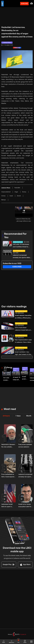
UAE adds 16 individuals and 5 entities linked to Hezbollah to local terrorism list (21, 246)
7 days (18, 416)
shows (25, 642)
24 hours (6, 416)
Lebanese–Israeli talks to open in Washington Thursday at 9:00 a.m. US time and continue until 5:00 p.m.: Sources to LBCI (8, 506)
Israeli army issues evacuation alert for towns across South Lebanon (25, 506)
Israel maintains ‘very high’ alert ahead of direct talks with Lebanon (24, 353)
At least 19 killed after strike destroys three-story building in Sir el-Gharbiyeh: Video (17, 379)
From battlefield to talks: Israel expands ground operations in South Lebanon (8, 476)
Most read (10, 409)
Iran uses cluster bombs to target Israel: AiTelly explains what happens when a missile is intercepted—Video (7, 379)
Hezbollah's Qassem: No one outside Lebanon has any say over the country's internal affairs (8, 446)
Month (29, 416)
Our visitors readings (14, 307)
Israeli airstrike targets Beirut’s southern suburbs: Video (25, 378)
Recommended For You (15, 236)
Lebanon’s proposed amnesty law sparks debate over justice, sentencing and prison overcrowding (22, 257)
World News (5, 370)
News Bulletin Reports (19, 251)
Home (4, 642)
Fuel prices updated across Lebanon (25, 446)
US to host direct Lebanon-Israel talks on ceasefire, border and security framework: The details (23, 329)
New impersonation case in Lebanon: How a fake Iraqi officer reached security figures (23, 341)
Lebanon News (16, 369)
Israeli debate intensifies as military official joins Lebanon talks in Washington (23, 317)
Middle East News (18, 242)
